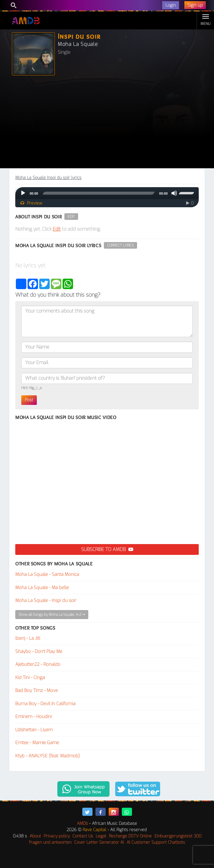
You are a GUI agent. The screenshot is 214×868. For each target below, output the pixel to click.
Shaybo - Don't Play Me (39, 651)
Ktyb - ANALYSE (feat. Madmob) (48, 756)
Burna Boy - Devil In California (45, 704)
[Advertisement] (107, 123)
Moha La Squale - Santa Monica (47, 574)
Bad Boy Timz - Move (37, 690)
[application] (107, 193)
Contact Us (83, 836)
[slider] (99, 193)
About (35, 836)
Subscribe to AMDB (107, 549)
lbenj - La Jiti (28, 638)
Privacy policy (57, 836)
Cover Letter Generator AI (99, 842)
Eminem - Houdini (34, 717)
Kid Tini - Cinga (30, 678)
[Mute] (174, 193)
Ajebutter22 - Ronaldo (38, 664)
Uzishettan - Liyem (34, 730)
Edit (71, 217)
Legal (101, 836)
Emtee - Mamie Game (37, 743)
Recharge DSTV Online (130, 836)
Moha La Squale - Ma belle (42, 588)
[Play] (23, 193)
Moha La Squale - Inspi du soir (46, 600)
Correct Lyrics (120, 245)
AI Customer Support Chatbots (156, 842)
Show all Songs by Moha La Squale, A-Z (52, 615)
